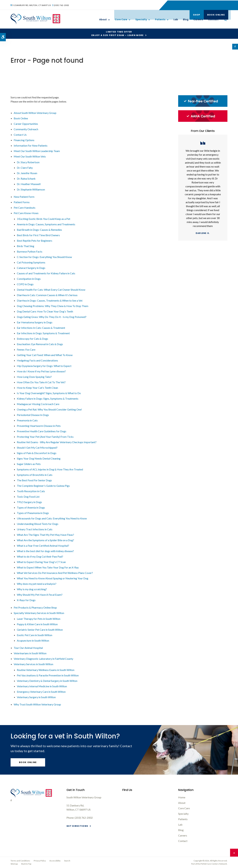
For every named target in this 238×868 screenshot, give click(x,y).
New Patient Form (24, 197)
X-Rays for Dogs (26, 600)
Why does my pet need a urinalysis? (37, 584)
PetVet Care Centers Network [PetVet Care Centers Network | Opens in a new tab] (214, 864)
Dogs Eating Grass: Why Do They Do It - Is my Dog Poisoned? (52, 317)
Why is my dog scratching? (32, 589)
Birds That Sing (26, 246)
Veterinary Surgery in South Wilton (36, 697)
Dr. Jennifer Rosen (27, 173)
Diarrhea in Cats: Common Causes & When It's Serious (47, 295)
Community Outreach (26, 129)
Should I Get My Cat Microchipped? (37, 448)
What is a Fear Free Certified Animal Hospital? (43, 546)
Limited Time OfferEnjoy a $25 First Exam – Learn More (118, 34)
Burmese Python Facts (30, 251)
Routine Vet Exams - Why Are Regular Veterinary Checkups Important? (57, 442)
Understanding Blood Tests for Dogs (38, 524)
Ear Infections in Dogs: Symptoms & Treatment (43, 333)
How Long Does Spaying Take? (34, 377)
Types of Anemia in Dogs (31, 507)
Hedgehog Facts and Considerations (37, 360)
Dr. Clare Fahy (25, 168)
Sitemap (14, 864)
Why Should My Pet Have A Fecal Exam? (40, 595)
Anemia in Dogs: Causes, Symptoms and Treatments (46, 224)
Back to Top (26, 864)
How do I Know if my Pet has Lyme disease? (41, 371)
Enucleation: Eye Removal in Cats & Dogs (40, 344)
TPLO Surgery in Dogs (29, 502)
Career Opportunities (26, 124)
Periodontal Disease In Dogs (33, 415)
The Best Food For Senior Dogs (34, 480)
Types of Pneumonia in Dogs (33, 513)
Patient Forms (22, 202)
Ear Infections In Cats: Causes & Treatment (41, 328)
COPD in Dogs (25, 284)
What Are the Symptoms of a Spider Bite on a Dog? (45, 540)
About (103, 20)
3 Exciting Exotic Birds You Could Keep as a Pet (44, 219)
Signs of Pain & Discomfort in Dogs (37, 453)
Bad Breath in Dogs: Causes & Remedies (39, 230)
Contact (213, 20)
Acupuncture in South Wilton (33, 640)
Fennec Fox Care (26, 349)
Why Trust (37, 704)
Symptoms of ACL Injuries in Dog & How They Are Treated (50, 469)
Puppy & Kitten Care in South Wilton (37, 624)
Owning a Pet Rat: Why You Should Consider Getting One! (49, 409)
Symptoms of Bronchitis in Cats (35, 475)
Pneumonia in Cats (27, 420)
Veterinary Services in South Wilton (33, 664)
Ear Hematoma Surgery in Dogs (35, 322)
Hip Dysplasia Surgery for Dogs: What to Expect (44, 366)
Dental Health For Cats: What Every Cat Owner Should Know (51, 290)
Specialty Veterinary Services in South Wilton (39, 613)
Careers (198, 20)
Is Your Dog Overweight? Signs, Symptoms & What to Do (49, 393)
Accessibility (55, 861)
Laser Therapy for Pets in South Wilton (39, 619)
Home (182, 797)
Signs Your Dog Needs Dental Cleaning (39, 458)
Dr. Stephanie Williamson (31, 189)
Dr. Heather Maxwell (29, 184)
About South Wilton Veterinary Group (35, 113)
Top (234, 853)
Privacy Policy (40, 861)
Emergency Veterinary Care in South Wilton (41, 692)
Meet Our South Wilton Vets (30, 156)
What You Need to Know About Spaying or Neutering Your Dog (53, 578)
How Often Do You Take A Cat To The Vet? (41, 382)
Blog (186, 20)
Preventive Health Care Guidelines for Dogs (42, 431)
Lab (176, 20)
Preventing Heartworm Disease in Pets (39, 426)
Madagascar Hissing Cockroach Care (38, 404)
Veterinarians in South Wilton (30, 653)
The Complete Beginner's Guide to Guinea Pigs (43, 486)
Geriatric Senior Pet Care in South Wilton (40, 630)
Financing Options (24, 140)
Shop (196, 5)
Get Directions (77, 826)
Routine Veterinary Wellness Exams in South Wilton (46, 670)
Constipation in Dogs (29, 279)
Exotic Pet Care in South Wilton (35, 635)
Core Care (121, 20)
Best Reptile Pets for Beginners (35, 241)
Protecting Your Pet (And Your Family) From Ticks (45, 437)
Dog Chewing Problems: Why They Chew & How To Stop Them (53, 306)
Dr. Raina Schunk (26, 179)
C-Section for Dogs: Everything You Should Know (44, 257)
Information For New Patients (31, 145)
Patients (160, 20)
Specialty (141, 20)
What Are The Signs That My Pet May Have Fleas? (45, 535)
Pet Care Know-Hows (26, 213)
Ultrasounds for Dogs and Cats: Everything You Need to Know (52, 518)
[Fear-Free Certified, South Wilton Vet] (203, 106)
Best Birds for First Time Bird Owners (38, 235)
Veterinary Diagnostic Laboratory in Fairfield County (43, 659)
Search (67, 861)
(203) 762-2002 (62, 5)
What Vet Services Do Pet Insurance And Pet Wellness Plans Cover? (55, 573)
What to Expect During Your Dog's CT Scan (41, 562)
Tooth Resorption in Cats (31, 491)
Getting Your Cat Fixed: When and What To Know (45, 355)
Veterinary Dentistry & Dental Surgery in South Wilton (47, 681)
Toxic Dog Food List (28, 497)
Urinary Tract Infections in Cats (35, 529)
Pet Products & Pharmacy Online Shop (35, 607)
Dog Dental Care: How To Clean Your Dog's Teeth (45, 311)
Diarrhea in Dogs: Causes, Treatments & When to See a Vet (50, 300)
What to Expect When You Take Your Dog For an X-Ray (48, 567)
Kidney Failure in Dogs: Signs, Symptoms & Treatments (48, 399)
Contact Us (20, 135)
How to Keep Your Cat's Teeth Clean (37, 388)
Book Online (215, 5)
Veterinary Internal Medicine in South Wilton (42, 686)
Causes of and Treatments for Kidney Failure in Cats (46, 273)
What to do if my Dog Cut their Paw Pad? (40, 556)
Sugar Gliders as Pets (29, 464)
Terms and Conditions (20, 861)
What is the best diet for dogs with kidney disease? (45, 551)
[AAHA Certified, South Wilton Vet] (203, 121)
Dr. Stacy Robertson (28, 162)
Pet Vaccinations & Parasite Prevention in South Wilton (48, 675)
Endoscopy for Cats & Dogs (32, 339)
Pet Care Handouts (25, 208)
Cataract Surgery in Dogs (31, 268)
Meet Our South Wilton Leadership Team (37, 151)
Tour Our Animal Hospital (28, 648)
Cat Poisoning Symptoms (31, 262)
